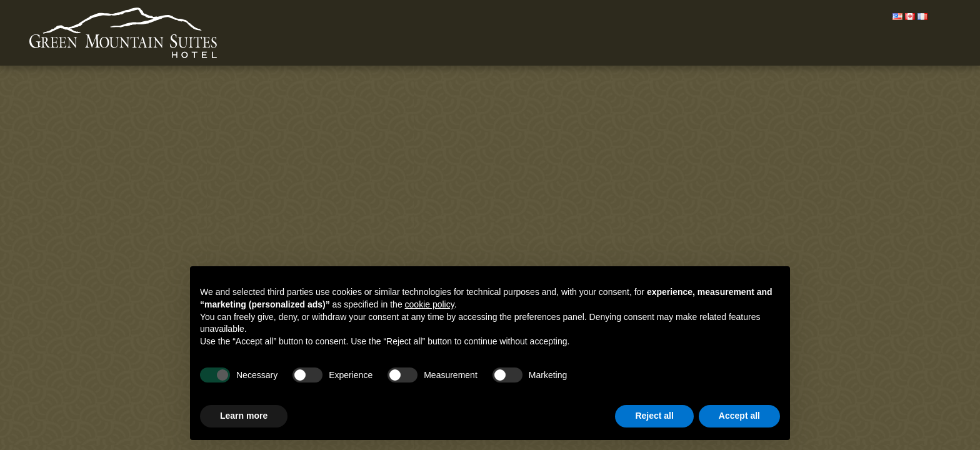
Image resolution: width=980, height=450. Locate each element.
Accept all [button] (739, 416)
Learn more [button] (244, 416)
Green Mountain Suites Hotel (123, 34)
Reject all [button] (654, 416)
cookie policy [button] (430, 304)
